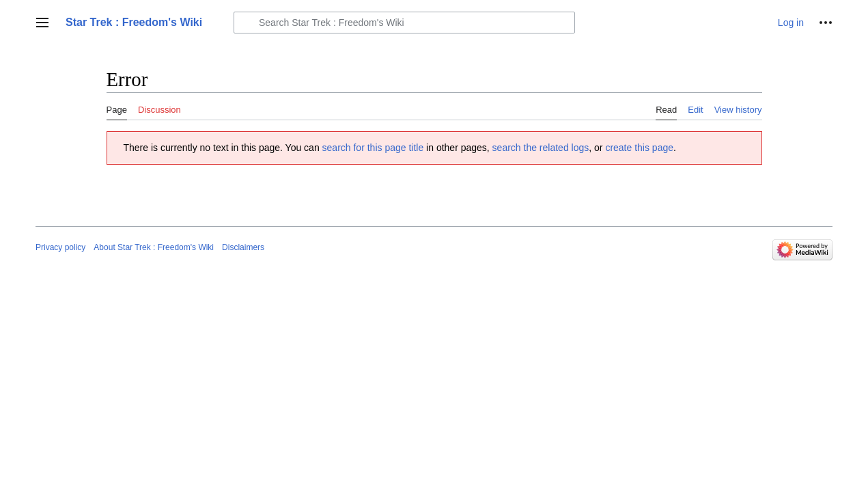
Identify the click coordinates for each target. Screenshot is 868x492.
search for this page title (373, 148)
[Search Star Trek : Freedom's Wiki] (404, 23)
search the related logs (541, 148)
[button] (42, 23)
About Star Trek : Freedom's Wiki (154, 247)
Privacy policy (60, 247)
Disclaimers (243, 247)
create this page (639, 148)
